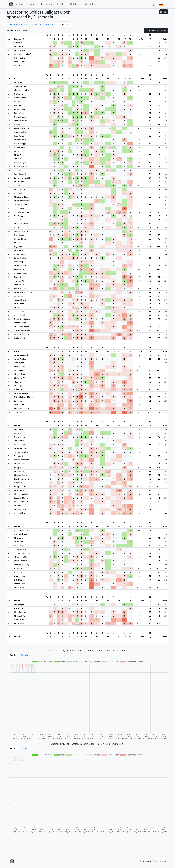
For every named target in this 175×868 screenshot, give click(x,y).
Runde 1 (37, 24)
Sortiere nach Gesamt (156, 31)
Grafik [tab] (13, 655)
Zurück (164, 12)
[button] (162, 4)
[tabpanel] (88, 700)
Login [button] (153, 4)
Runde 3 (64, 24)
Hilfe (60, 4)
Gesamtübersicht (19, 24)
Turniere (19, 4)
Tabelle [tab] (24, 655)
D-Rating (73, 4)
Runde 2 (50, 24)
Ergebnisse (31, 4)
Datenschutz (160, 861)
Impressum (146, 861)
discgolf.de (89, 4)
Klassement (47, 4)
